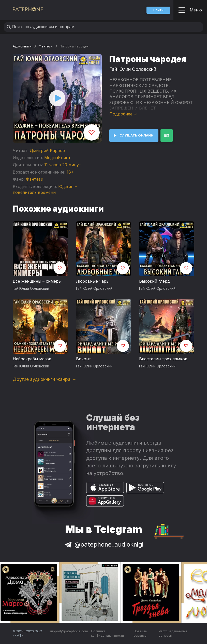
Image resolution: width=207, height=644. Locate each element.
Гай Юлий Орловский (133, 69)
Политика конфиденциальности (107, 633)
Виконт (84, 359)
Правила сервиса (140, 633)
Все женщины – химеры (37, 281)
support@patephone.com (69, 631)
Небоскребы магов (32, 359)
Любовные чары (93, 281)
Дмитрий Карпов (47, 150)
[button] (158, 10)
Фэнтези (46, 46)
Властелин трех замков (163, 359)
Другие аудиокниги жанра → (45, 379)
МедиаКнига (57, 158)
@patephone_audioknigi (104, 544)
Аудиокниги (22, 46)
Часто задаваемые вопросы (173, 633)
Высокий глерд (155, 281)
